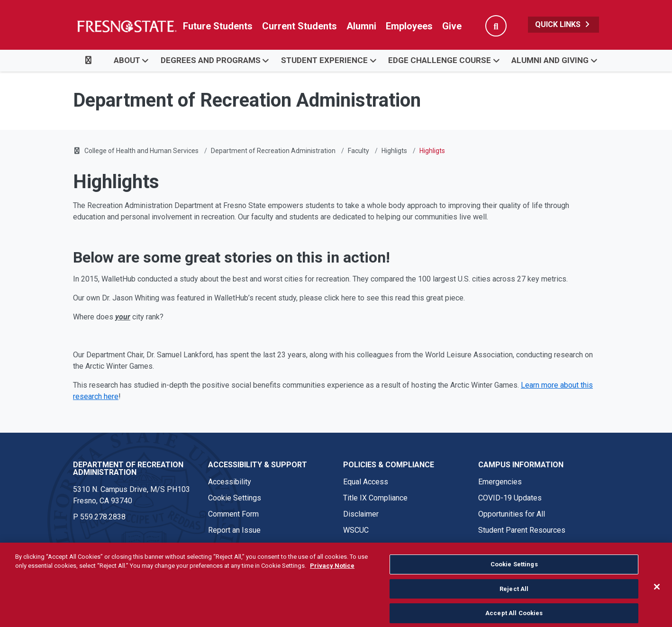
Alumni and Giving (550, 60)
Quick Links (563, 24)
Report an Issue (234, 530)
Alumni (361, 26)
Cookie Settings (235, 498)
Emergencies (500, 482)
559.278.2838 (103, 517)
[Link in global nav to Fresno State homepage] (126, 26)
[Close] (657, 599)
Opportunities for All (512, 514)
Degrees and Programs (211, 60)
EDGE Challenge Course (440, 60)
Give (452, 26)
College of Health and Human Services (141, 151)
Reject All (514, 600)
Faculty (359, 151)
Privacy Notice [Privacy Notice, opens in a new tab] (332, 577)
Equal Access (366, 482)
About (127, 60)
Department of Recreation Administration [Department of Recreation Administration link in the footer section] (128, 468)
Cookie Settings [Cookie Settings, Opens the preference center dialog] (514, 576)
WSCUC (356, 530)
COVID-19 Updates (510, 498)
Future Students (218, 26)
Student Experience (324, 60)
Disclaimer (361, 514)
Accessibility (230, 482)
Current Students (300, 26)
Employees (409, 26)
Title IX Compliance (375, 498)
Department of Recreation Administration (273, 151)
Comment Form (233, 514)
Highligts (394, 151)
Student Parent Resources (522, 530)
